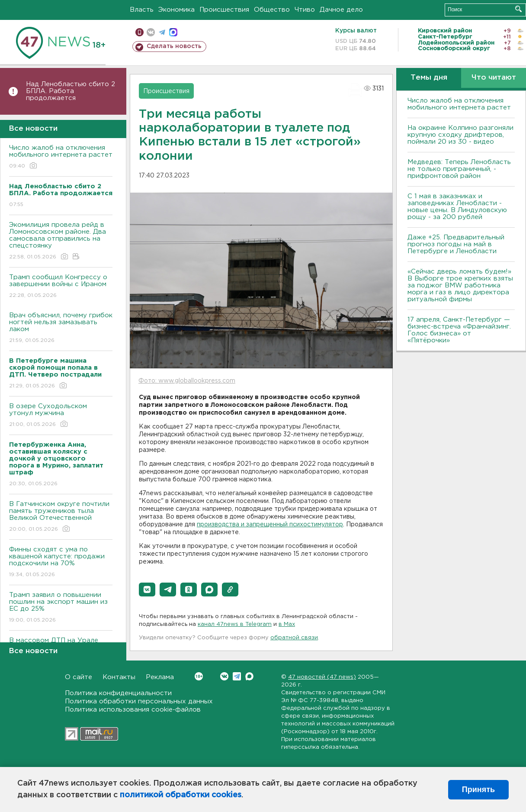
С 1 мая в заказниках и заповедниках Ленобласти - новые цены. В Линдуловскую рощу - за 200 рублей (457, 207)
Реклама (160, 677)
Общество (272, 10)
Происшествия (224, 10)
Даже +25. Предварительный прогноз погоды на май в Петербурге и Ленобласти (456, 244)
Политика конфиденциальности (118, 693)
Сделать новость (174, 46)
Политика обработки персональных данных (139, 701)
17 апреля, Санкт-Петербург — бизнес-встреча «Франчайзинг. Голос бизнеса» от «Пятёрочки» (459, 330)
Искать (518, 9)
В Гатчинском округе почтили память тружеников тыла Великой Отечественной (61, 517)
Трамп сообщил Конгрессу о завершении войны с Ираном (61, 287)
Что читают (494, 78)
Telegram (237, 676)
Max (249, 676)
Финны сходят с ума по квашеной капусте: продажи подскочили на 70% (61, 562)
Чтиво (305, 10)
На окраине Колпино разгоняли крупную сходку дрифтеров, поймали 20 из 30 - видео (460, 135)
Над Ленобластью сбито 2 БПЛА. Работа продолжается (71, 91)
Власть (142, 10)
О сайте (79, 677)
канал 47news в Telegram (235, 624)
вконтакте (151, 32)
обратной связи (294, 638)
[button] (147, 590)
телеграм (162, 32)
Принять (478, 789)
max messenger (173, 32)
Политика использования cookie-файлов (133, 710)
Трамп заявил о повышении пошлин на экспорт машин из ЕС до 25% (61, 608)
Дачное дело (341, 10)
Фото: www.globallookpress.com (187, 381)
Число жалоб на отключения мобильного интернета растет (61, 157)
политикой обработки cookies (181, 795)
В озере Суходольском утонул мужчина (61, 416)
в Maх (287, 624)
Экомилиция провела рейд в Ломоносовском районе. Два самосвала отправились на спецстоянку (61, 241)
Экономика (176, 10)
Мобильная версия (140, 32)
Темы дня (429, 78)
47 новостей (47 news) (322, 677)
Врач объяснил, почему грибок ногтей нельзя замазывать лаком (61, 328)
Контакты (119, 677)
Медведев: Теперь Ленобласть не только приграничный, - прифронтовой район (459, 169)
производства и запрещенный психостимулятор (270, 525)
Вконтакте (199, 676)
